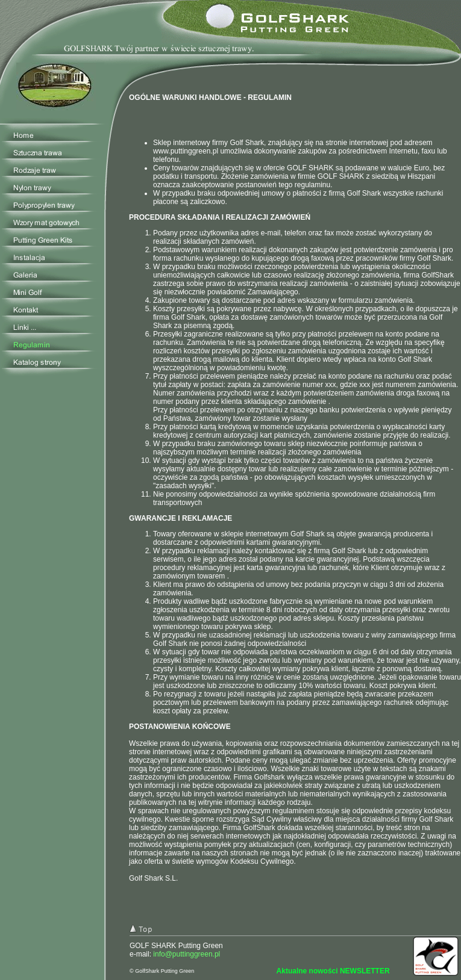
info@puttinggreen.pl (187, 954)
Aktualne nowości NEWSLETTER (333, 971)
